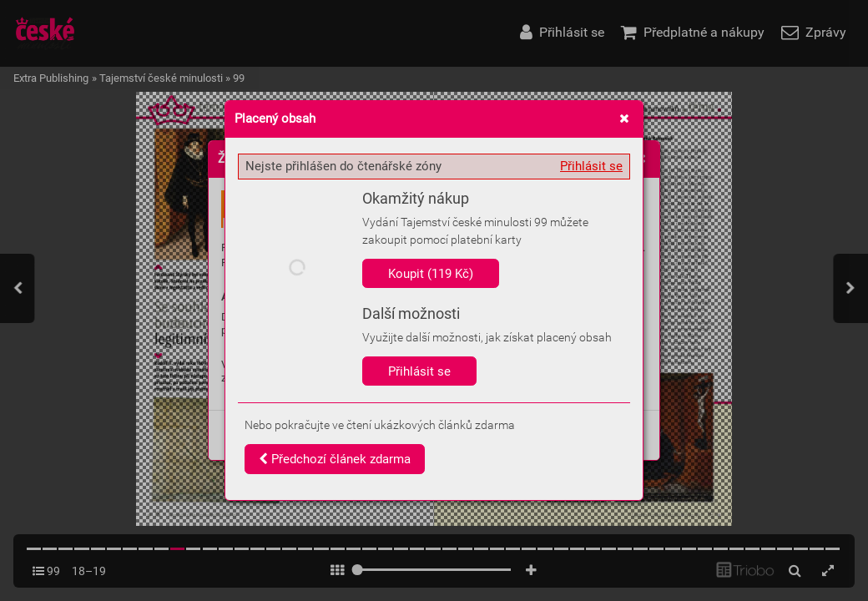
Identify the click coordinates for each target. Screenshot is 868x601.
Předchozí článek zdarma (335, 459)
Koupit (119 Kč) (431, 274)
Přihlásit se (591, 166)
